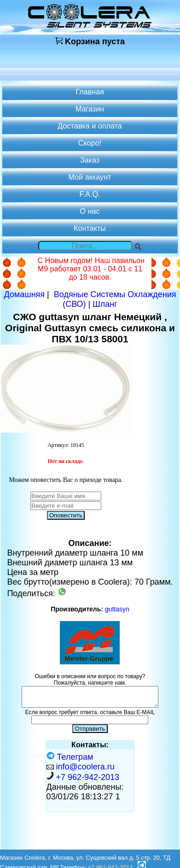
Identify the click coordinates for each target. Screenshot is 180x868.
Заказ (90, 160)
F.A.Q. (90, 194)
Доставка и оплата (90, 126)
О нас (90, 211)
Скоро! (90, 143)
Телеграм (70, 757)
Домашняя (24, 294)
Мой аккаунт (90, 177)
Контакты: (90, 745)
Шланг (105, 304)
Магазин (90, 109)
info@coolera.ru (85, 767)
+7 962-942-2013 (88, 777)
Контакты (90, 228)
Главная (90, 92)
